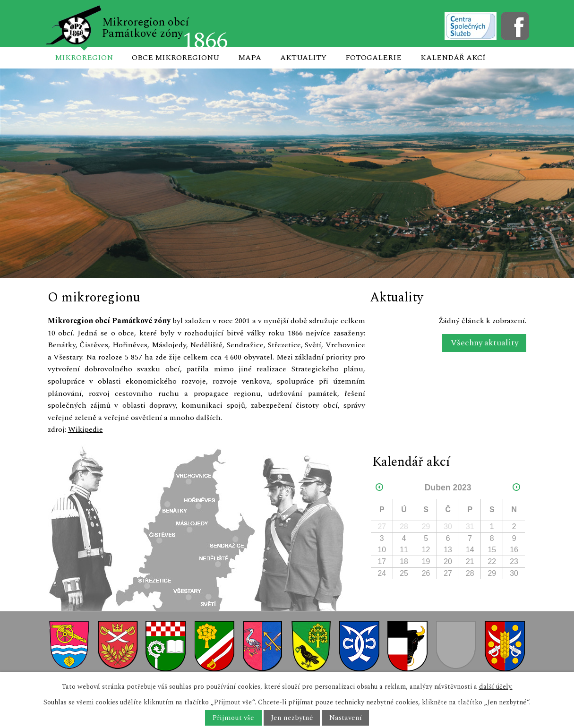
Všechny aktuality (484, 343)
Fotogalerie (373, 58)
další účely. (496, 687)
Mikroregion (84, 58)
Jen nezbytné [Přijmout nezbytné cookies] (292, 718)
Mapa (250, 58)
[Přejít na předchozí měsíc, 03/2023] (379, 488)
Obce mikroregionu (176, 58)
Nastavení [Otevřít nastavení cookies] (346, 718)
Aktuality (303, 58)
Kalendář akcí (453, 58)
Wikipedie (86, 429)
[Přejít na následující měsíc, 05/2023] (516, 488)
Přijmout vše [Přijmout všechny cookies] (233, 718)
